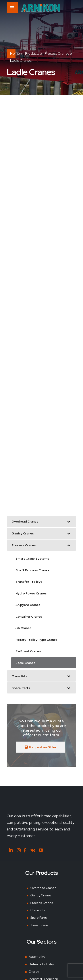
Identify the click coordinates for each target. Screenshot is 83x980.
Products (32, 53)
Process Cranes (57, 53)
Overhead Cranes (43, 888)
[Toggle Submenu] (69, 521)
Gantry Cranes (41, 895)
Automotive (37, 957)
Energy (34, 972)
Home (15, 53)
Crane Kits (38, 910)
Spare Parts (39, 918)
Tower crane (39, 925)
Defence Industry (41, 964)
